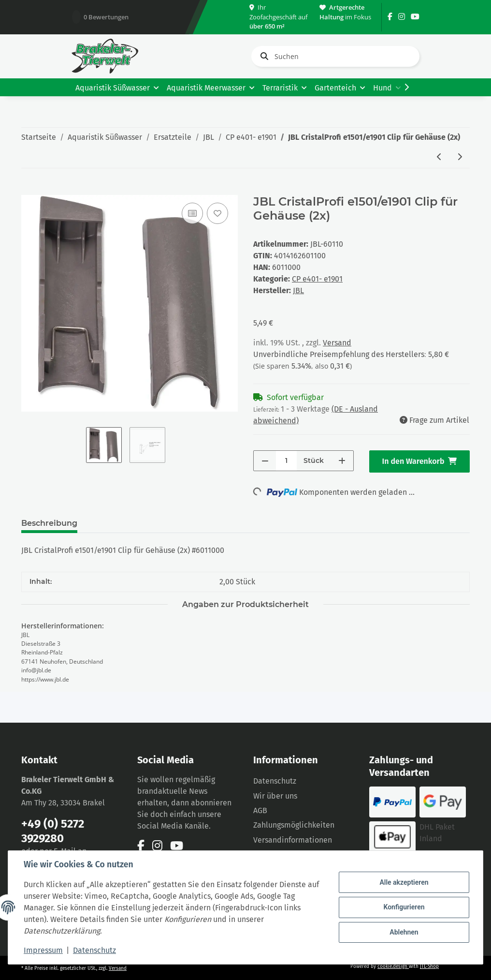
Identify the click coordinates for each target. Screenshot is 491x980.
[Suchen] (335, 56)
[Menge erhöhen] (342, 461)
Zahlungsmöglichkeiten (294, 825)
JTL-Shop (429, 966)
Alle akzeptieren (404, 882)
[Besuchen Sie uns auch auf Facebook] (390, 17)
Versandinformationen (293, 840)
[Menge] (286, 461)
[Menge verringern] (265, 461)
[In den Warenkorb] (29, 190)
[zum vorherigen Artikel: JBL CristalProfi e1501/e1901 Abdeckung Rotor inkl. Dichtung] (439, 157)
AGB (260, 810)
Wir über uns (275, 796)
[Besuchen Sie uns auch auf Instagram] (402, 17)
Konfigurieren (404, 907)
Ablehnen (404, 932)
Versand (337, 343)
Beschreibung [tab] (49, 523)
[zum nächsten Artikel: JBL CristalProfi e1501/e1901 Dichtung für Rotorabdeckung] (460, 157)
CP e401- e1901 (317, 279)
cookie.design (393, 966)
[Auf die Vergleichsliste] (192, 213)
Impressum (43, 950)
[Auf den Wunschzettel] (217, 213)
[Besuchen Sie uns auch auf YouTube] (415, 17)
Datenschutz (275, 781)
